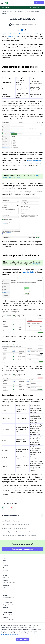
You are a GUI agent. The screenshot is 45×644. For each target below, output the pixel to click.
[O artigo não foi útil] (12, 508)
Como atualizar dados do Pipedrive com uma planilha (19, 535)
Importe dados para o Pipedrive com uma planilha (21, 34)
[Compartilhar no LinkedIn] (22, 30)
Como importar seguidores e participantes (15, 525)
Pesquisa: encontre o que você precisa (14, 528)
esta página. (36, 264)
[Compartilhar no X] (25, 30)
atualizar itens (13, 36)
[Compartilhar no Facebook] (18, 30)
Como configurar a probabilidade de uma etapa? (17, 532)
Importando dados (30, 11)
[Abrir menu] (3, 3)
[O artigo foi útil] (3, 508)
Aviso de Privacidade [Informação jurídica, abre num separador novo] (12, 635)
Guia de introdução (19, 11)
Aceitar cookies (23, 639)
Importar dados (29, 272)
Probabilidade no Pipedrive (10, 521)
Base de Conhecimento (7, 11)
